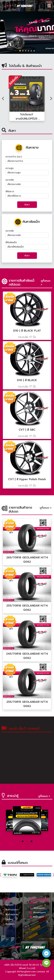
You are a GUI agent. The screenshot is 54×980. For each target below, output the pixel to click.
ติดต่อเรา (10, 924)
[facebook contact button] (46, 953)
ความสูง (10, 168)
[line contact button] (46, 963)
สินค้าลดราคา (12, 914)
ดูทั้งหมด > (46, 283)
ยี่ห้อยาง (10, 191)
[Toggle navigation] (49, 6)
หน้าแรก (9, 905)
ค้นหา (27, 205)
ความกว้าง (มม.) (14, 157)
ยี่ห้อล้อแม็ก (11, 242)
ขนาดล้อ (10, 180)
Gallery (9, 919)
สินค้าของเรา (12, 910)
